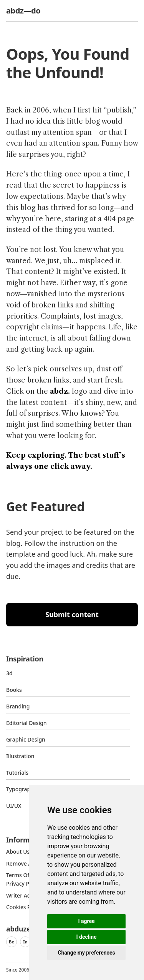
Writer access (23, 895)
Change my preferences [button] (86, 953)
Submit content (72, 614)
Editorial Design (26, 723)
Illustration (20, 756)
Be (12, 942)
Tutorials (17, 773)
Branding (18, 706)
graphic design (26, 739)
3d (9, 673)
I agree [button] (86, 921)
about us (18, 852)
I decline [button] (86, 937)
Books (14, 690)
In (25, 942)
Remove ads (22, 863)
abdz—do (23, 11)
